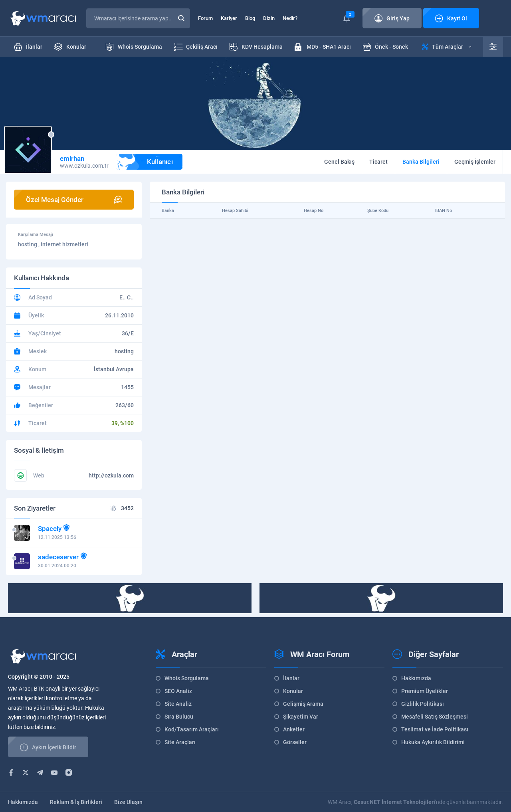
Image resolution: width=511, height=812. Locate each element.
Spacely (50, 529)
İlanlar (291, 678)
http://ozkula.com (111, 475)
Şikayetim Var (301, 717)
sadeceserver (58, 557)
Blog (250, 18)
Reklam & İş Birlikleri (76, 802)
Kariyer (229, 18)
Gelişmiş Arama (303, 704)
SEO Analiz (178, 691)
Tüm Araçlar (447, 47)
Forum (205, 18)
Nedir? (290, 18)
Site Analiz (178, 704)
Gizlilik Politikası (423, 704)
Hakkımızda (416, 678)
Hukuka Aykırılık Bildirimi (433, 742)
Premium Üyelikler (425, 691)
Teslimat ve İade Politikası (435, 729)
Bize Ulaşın (128, 802)
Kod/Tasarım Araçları (192, 729)
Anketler (294, 729)
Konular (293, 691)
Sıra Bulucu (179, 717)
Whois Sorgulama (187, 678)
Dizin (269, 18)
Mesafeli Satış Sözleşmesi (435, 717)
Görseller (295, 742)
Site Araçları (180, 742)
